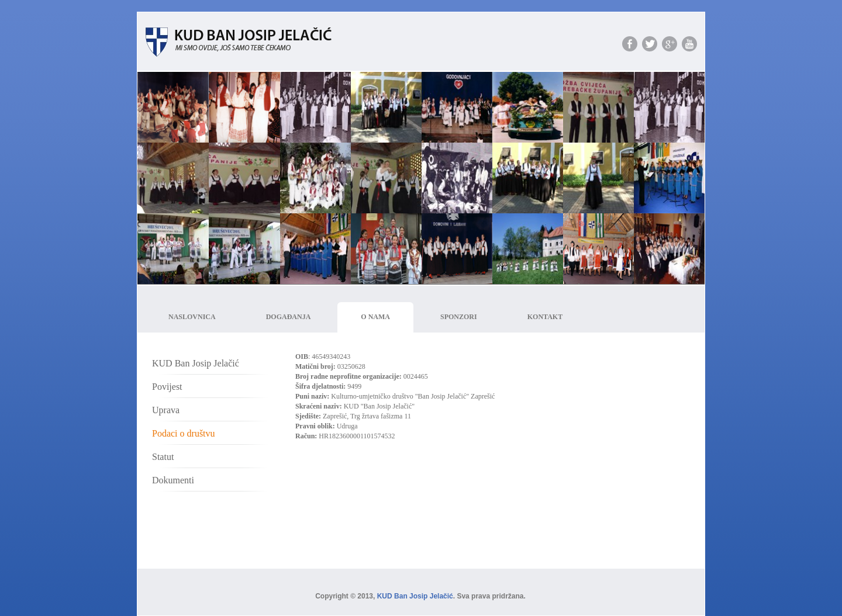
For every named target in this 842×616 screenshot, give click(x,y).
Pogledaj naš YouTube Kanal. (689, 44)
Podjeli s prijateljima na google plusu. (670, 44)
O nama (375, 317)
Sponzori (459, 317)
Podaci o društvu (184, 433)
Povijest (167, 387)
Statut (163, 457)
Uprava (166, 410)
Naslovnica (192, 317)
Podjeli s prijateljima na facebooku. (630, 44)
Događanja (289, 317)
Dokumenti (173, 480)
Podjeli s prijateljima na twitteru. (650, 44)
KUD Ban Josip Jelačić (196, 363)
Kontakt (545, 317)
